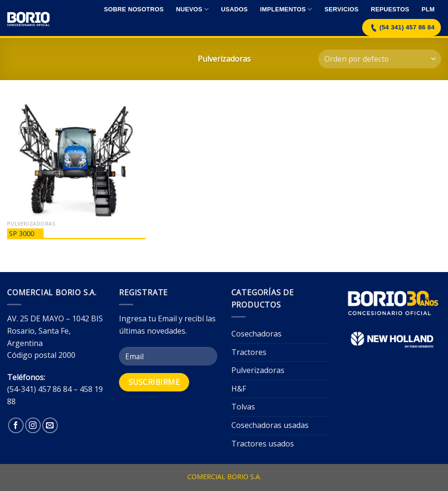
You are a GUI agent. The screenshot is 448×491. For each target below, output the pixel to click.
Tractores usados (263, 444)
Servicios (341, 9)
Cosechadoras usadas (270, 425)
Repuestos (390, 9)
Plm (428, 9)
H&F (239, 389)
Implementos (286, 9)
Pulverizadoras (258, 370)
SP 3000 (22, 233)
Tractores (249, 352)
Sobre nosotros (134, 9)
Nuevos (192, 9)
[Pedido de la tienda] (380, 59)
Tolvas (243, 407)
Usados (234, 9)
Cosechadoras (256, 334)
